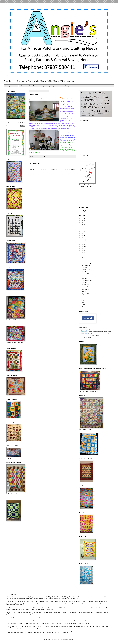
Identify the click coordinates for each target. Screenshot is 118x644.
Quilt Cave (84, 261)
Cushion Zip (22, 86)
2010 (82, 253)
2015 (82, 242)
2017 (82, 238)
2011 (82, 251)
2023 (82, 225)
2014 (82, 244)
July (83, 298)
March (84, 307)
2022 (82, 227)
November (85, 290)
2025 (82, 220)
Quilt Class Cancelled (87, 280)
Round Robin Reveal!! (87, 276)
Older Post (73, 169)
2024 (82, 223)
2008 (82, 257)
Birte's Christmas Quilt (87, 263)
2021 (82, 229)
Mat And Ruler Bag (64, 86)
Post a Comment (35, 166)
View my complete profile (85, 337)
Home (52, 169)
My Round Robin (86, 274)
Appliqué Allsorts (86, 270)
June (83, 300)
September (85, 294)
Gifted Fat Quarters (86, 287)
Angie (91, 330)
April (84, 305)
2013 (82, 246)
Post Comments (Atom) (40, 172)
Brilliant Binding (31, 86)
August (84, 296)
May (83, 302)
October (84, 292)
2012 (82, 248)
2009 (82, 255)
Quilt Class (85, 278)
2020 (82, 231)
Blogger (72, 640)
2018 (82, 236)
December (85, 259)
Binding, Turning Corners (52, 86)
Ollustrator (61, 640)
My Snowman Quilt (86, 265)
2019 (82, 233)
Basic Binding (41, 86)
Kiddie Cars (85, 272)
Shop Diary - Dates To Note (11, 86)
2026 (82, 218)
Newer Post (32, 169)
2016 (82, 240)
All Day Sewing (86, 285)
